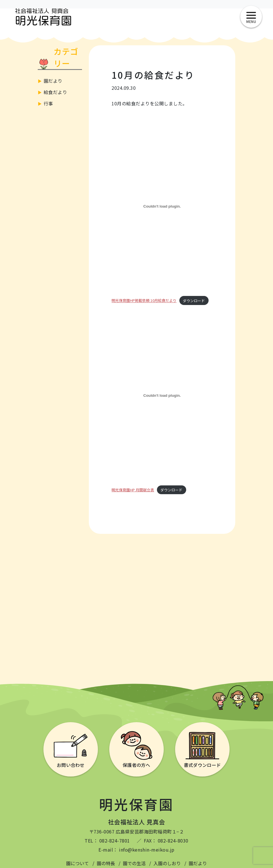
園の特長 (106, 863)
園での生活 (134, 863)
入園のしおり (167, 863)
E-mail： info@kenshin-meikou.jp (136, 850)
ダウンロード (194, 301)
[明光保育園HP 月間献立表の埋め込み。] (162, 396)
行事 (48, 103)
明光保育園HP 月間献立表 (133, 490)
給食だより (55, 92)
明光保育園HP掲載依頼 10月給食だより (144, 301)
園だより (53, 81)
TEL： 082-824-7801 (107, 841)
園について (77, 863)
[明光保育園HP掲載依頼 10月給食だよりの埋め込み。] (162, 206)
